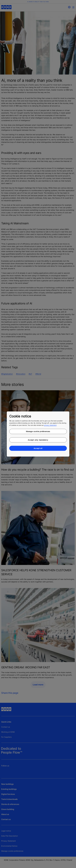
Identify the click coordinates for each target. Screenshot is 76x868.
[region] (38, 434)
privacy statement (50, 425)
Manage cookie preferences (38, 431)
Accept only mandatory (38, 440)
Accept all (38, 448)
